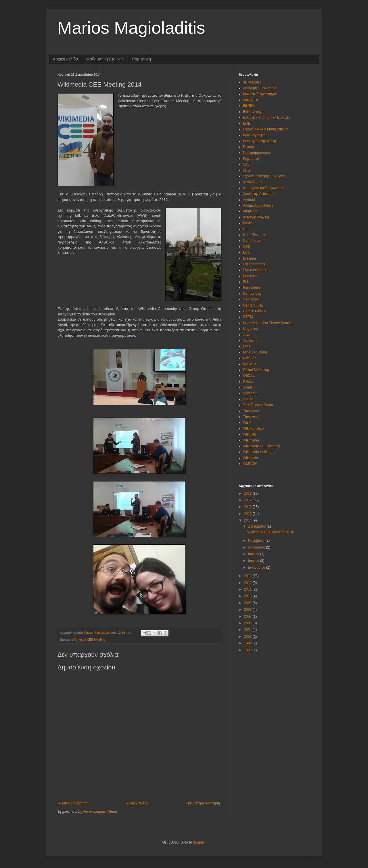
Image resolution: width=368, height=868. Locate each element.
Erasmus (250, 258)
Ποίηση (249, 147)
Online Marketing (256, 370)
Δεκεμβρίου (257, 526)
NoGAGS (250, 364)
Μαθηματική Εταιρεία (105, 59)
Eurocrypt (250, 276)
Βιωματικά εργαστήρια (260, 94)
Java (247, 335)
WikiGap (249, 434)
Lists (247, 346)
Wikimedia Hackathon (260, 452)
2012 (248, 583)
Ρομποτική (141, 59)
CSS (247, 247)
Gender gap (252, 294)
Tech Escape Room (258, 405)
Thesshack (251, 411)
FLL (246, 282)
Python (248, 382)
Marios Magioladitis (131, 28)
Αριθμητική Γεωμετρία (260, 88)
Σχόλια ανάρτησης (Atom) (97, 812)
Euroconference (255, 270)
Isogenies (250, 329)
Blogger (199, 842)
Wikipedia (250, 458)
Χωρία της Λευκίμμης (259, 194)
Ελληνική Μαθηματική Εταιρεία (266, 117)
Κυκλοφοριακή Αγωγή (259, 141)
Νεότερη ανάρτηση (73, 803)
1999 (248, 643)
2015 (248, 514)
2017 (248, 500)
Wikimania (251, 440)
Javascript (251, 340)
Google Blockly (254, 311)
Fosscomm (251, 288)
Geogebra (251, 299)
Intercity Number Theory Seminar (268, 323)
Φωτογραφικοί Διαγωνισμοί (263, 188)
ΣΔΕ (246, 164)
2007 (248, 616)
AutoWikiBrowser (256, 217)
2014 (248, 520)
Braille (248, 223)
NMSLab (250, 358)
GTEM (248, 317)
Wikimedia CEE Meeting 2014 (270, 532)
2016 (248, 507)
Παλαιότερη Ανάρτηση (203, 803)
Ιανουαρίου (257, 568)
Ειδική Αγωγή (253, 112)
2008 (248, 610)
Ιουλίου (254, 554)
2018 (248, 494)
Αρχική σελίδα (65, 59)
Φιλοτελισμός (253, 182)
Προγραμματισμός (257, 153)
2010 (248, 596)
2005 (248, 623)
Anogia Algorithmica (258, 205)
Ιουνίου (254, 561)
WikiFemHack (254, 429)
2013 (248, 576)
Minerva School (255, 352)
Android (249, 200)
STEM (248, 399)
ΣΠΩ (247, 170)
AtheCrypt (251, 211)
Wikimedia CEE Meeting (88, 639)
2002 (248, 637)
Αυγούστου (257, 547)
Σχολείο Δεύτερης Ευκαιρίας (264, 176)
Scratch (249, 387)
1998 (248, 650)
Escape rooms (254, 264)
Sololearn (250, 393)
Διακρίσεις (251, 100)
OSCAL (249, 376)
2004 (248, 630)
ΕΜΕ (247, 123)
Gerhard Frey (253, 305)
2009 (248, 603)
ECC (247, 252)
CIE (246, 229)
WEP (247, 422)
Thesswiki (251, 417)
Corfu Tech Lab (255, 235)
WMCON (250, 464)
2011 (248, 589)
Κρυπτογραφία (254, 135)
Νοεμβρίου (257, 540)
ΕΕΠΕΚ (249, 106)
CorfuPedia (252, 241)
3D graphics (252, 82)
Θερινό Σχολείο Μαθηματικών (266, 129)
